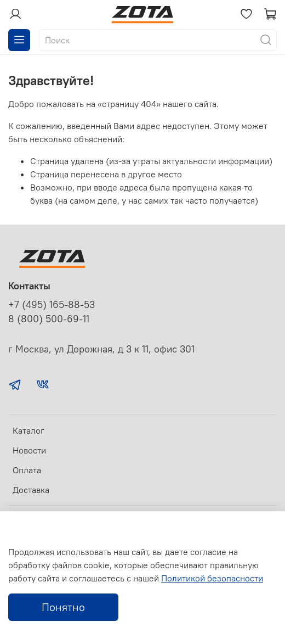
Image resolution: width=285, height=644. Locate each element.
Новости (29, 450)
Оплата (27, 470)
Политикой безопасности (212, 578)
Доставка (31, 490)
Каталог (29, 430)
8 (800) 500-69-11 (49, 319)
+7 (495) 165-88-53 (52, 305)
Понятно (63, 607)
